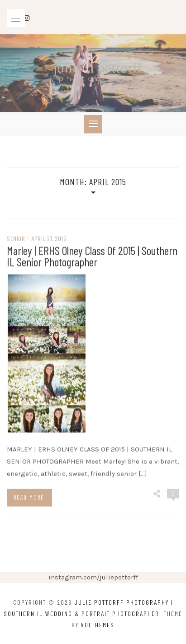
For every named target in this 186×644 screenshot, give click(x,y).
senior (16, 240)
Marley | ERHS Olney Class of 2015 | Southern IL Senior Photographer (92, 257)
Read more (29, 499)
